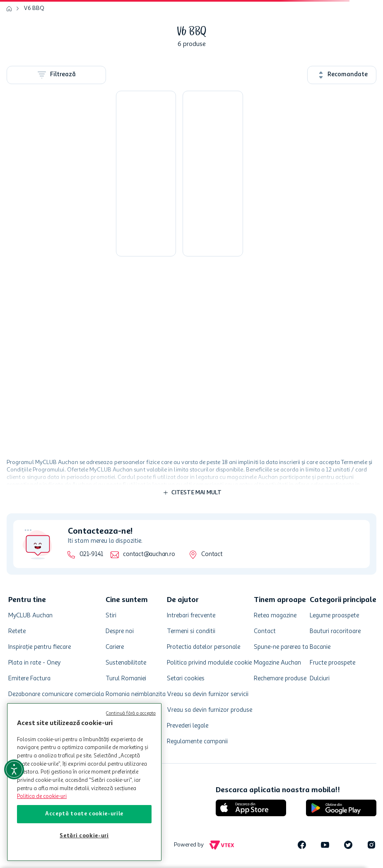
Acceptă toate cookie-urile (84, 814)
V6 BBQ (34, 8)
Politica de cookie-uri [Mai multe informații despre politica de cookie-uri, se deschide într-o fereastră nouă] (42, 797)
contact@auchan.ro (149, 555)
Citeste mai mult (197, 493)
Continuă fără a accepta (131, 714)
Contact (212, 555)
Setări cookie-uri (84, 836)
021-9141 (91, 555)
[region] (84, 782)
